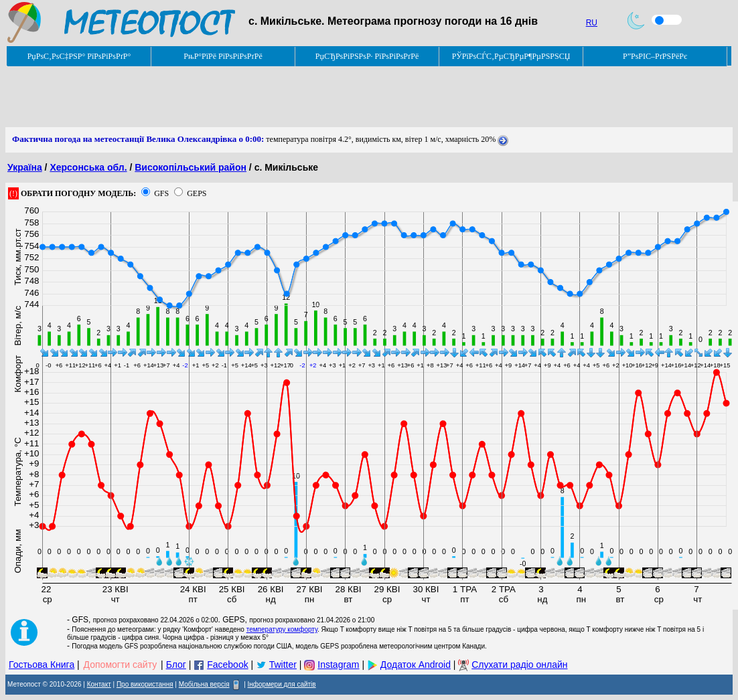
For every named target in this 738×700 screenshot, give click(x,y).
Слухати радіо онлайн (519, 665)
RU (592, 23)
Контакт (99, 684)
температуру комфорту (282, 629)
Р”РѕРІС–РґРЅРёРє (655, 56)
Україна (25, 167)
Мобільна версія (204, 684)
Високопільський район (191, 167)
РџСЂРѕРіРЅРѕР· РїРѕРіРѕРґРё (367, 56)
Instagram (338, 665)
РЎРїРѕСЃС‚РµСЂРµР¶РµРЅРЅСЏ (511, 56)
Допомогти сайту (121, 665)
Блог (176, 665)
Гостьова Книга (42, 665)
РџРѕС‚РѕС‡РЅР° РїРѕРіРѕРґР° (79, 56)
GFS (161, 193)
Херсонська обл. (88, 167)
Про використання (145, 684)
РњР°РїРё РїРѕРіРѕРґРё (223, 56)
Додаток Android (416, 665)
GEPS (197, 193)
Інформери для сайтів (282, 684)
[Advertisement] (249, 97)
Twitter (283, 665)
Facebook (227, 665)
